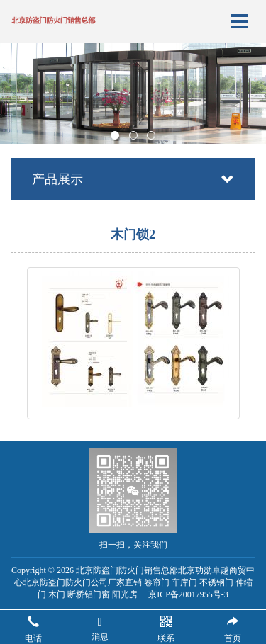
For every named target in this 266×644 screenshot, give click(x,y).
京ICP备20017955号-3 (188, 594)
